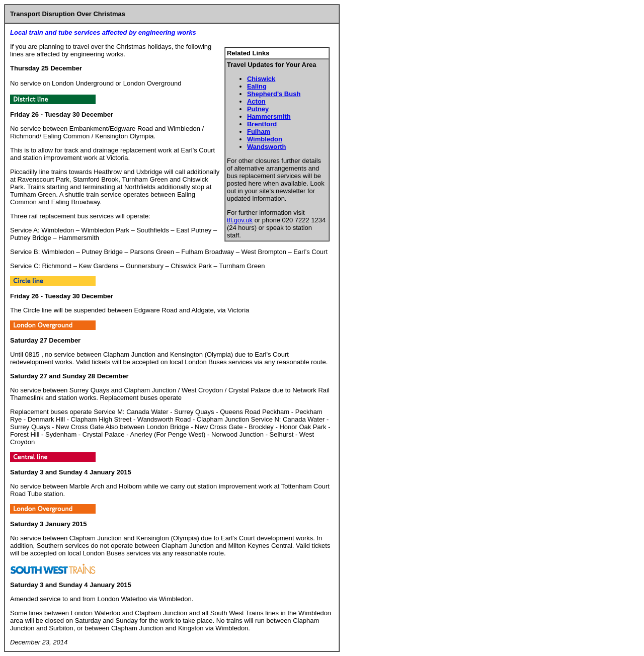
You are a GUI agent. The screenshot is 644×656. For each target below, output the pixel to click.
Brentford (262, 124)
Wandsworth (267, 147)
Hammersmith (269, 116)
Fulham (259, 132)
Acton (256, 101)
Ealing (257, 86)
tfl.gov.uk (240, 220)
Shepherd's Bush (274, 94)
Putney (258, 109)
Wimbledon (265, 139)
